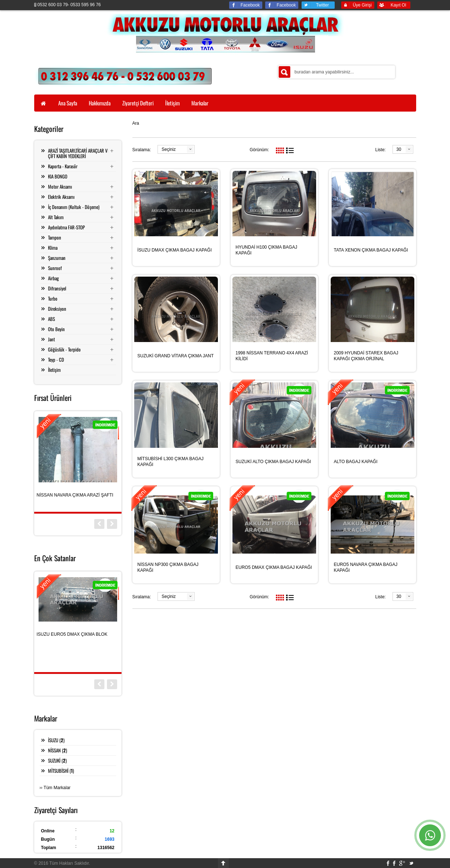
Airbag (53, 278)
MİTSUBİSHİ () (61, 771)
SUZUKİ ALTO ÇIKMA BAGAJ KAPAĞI (273, 462)
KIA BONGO (58, 176)
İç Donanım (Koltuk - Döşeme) (74, 207)
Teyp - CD (56, 359)
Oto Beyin (56, 329)
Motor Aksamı (60, 186)
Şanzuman (57, 258)
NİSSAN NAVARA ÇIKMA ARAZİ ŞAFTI (75, 495)
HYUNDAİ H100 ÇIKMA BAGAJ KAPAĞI (266, 250)
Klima (53, 248)
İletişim (54, 370)
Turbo (53, 298)
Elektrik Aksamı (61, 197)
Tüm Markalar (57, 788)
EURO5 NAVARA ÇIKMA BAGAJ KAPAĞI (366, 567)
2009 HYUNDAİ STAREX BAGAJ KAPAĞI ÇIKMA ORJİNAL (366, 356)
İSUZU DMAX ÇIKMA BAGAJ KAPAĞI (175, 250)
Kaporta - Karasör (63, 166)
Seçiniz (169, 149)
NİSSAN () (57, 750)
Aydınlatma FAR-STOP (66, 227)
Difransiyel (57, 288)
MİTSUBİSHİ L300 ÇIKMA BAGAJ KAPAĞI (171, 462)
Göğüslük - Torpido (64, 349)
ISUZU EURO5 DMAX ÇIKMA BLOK (72, 634)
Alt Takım (56, 217)
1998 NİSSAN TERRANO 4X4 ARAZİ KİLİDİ (272, 356)
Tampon (55, 237)
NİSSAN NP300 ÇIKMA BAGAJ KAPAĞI (168, 567)
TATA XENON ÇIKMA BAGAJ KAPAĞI (371, 250)
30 (399, 149)
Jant (51, 339)
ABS (51, 319)
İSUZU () (56, 740)
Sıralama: (142, 150)
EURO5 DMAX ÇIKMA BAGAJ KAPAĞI (274, 567)
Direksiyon (57, 309)
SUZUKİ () (57, 760)
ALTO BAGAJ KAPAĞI (356, 462)
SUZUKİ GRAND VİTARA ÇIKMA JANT (176, 356)
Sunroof (55, 268)
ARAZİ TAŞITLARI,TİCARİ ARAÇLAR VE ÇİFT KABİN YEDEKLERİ (79, 153)
